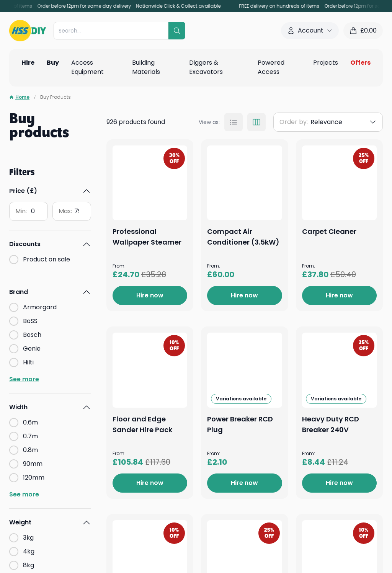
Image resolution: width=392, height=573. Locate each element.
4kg (29, 551)
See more (24, 379)
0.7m (30, 436)
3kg (28, 538)
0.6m (30, 422)
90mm (33, 464)
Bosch (32, 335)
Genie (32, 349)
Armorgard (40, 307)
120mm (34, 477)
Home (19, 97)
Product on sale (47, 259)
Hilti (28, 362)
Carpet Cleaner (233, 422)
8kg (29, 565)
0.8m (30, 450)
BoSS (30, 321)
